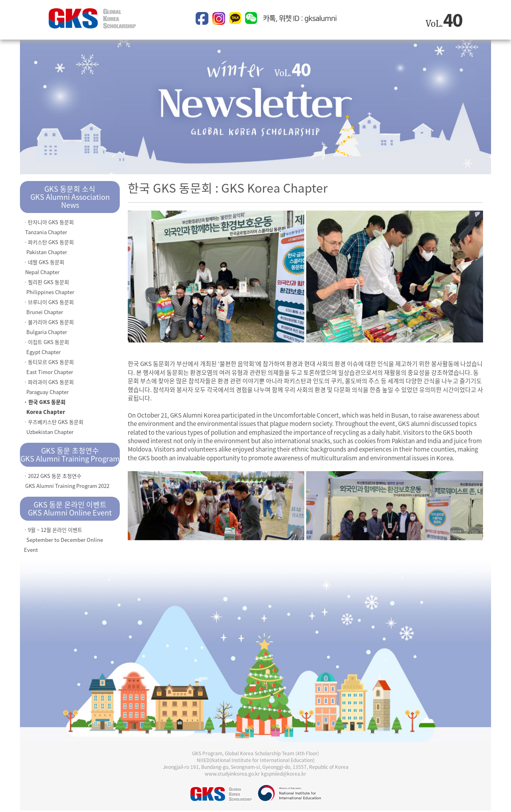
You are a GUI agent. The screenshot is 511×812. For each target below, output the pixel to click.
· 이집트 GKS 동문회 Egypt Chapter (47, 347)
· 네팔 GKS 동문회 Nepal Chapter (44, 267)
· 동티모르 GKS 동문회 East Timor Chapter (49, 367)
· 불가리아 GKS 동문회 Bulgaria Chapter (49, 327)
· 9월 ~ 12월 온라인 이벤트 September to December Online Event (63, 540)
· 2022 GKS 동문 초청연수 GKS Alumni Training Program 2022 (67, 481)
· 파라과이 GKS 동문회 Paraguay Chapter (49, 387)
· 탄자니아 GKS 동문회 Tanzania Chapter (49, 227)
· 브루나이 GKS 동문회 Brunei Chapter (49, 307)
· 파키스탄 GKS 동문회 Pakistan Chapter (49, 247)
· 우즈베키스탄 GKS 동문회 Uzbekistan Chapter (54, 427)
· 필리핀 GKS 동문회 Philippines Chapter (49, 287)
